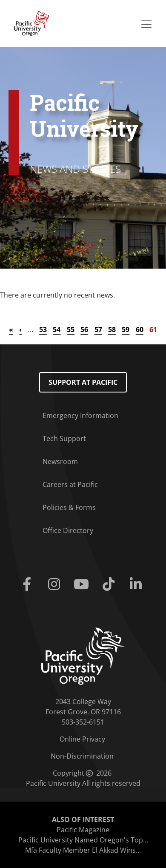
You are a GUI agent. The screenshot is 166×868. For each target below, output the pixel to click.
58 (112, 329)
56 (84, 329)
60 (140, 329)
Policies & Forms (69, 507)
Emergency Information (80, 415)
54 (57, 329)
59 (126, 329)
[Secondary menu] (146, 24)
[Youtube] (83, 584)
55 (71, 329)
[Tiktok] (110, 584)
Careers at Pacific (70, 484)
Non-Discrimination (82, 756)
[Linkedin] (137, 584)
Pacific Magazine (83, 830)
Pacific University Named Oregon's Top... (83, 840)
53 (43, 329)
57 (98, 329)
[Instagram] (56, 584)
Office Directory (68, 530)
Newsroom (60, 461)
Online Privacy (82, 739)
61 (153, 329)
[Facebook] (29, 584)
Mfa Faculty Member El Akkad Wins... (83, 850)
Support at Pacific (83, 382)
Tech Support (64, 438)
